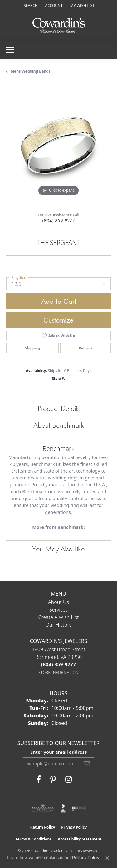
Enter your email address (58, 752)
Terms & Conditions (33, 839)
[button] (30, 5)
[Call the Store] (59, 664)
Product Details (59, 408)
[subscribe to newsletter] (87, 763)
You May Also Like (58, 549)
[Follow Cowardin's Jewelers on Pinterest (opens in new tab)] (53, 779)
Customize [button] (58, 320)
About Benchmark (59, 425)
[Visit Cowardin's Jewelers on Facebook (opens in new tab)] (39, 779)
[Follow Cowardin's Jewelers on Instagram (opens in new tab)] (68, 779)
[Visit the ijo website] (79, 808)
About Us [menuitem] (58, 602)
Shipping (32, 348)
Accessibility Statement (80, 839)
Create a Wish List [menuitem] (59, 617)
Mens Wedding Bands (31, 71)
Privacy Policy (74, 827)
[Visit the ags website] (43, 808)
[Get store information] (58, 672)
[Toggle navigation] (10, 50)
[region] (58, 145)
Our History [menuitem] (59, 625)
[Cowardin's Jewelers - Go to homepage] (59, 26)
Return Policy (43, 827)
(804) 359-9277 (59, 221)
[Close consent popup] (107, 858)
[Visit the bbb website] (63, 808)
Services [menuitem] (58, 610)
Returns (85, 348)
